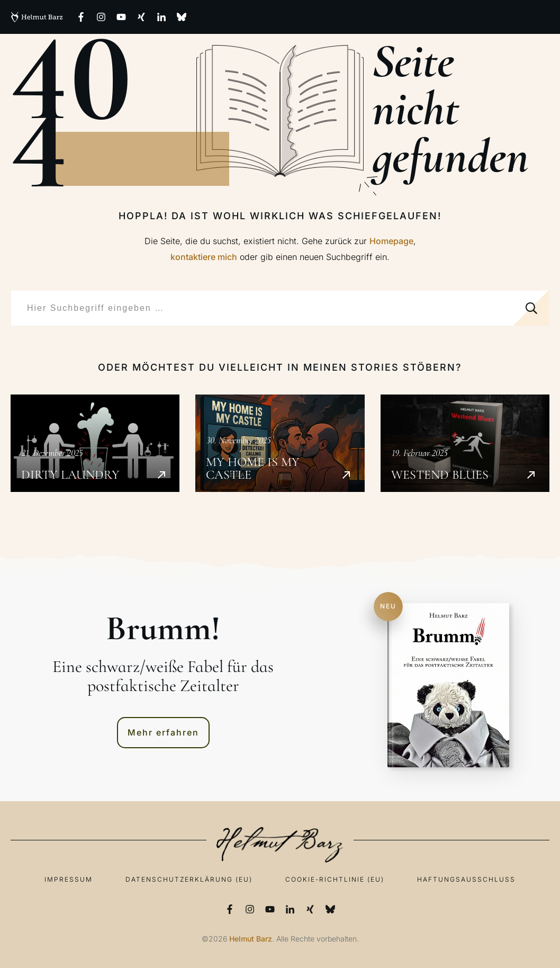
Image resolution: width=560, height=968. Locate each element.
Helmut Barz (251, 939)
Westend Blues (465, 443)
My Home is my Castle (280, 443)
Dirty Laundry (95, 443)
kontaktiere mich (204, 257)
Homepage (391, 241)
